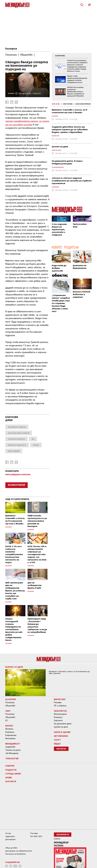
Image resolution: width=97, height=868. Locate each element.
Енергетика (11, 735)
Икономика (10, 738)
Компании (10, 732)
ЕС (7, 720)
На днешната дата (63, 724)
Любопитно (60, 711)
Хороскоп (58, 720)
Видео (57, 744)
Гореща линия (13, 774)
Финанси (9, 729)
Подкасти (11, 770)
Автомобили (61, 736)
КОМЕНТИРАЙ (16, 485)
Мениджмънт (13, 744)
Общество (10, 706)
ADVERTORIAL (60, 56)
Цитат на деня (61, 727)
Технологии (12, 758)
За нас (8, 833)
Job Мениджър (12, 753)
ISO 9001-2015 (36, 836)
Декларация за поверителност (19, 851)
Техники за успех (13, 750)
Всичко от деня (14, 667)
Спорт (57, 740)
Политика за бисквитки (16, 854)
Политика (10, 702)
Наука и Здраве (62, 732)
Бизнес (9, 726)
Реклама (58, 702)
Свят (8, 711)
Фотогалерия (60, 714)
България (11, 49)
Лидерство (10, 747)
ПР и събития (60, 706)
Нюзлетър (61, 749)
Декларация (10, 839)
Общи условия (11, 848)
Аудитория (10, 836)
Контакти (11, 781)
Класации (58, 717)
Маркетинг (60, 699)
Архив (9, 778)
